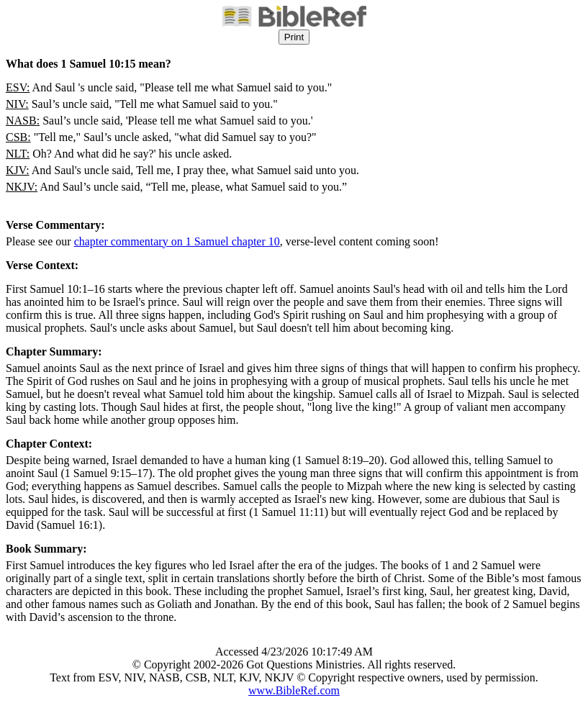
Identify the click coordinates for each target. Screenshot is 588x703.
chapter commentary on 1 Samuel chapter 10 (177, 241)
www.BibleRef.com (294, 690)
